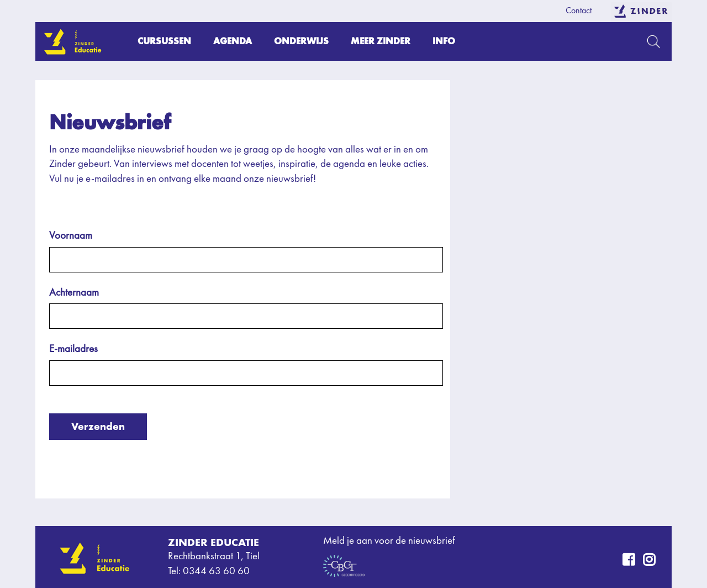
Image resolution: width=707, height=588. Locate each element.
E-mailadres (73, 350)
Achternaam (74, 293)
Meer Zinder (381, 41)
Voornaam (71, 236)
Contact (579, 11)
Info (444, 41)
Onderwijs (301, 41)
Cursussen (164, 41)
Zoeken (654, 41)
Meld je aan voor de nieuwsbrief (389, 541)
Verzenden (98, 426)
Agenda (233, 41)
